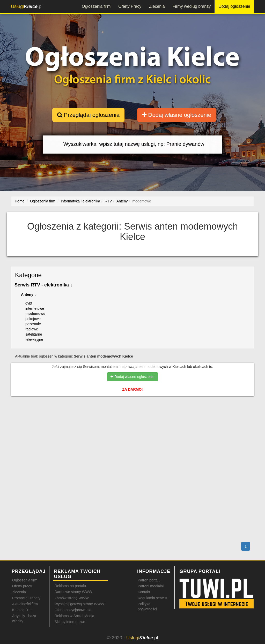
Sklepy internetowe (70, 622)
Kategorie (28, 275)
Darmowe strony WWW (73, 592)
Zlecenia (157, 6)
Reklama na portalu (70, 586)
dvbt (29, 303)
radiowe (32, 329)
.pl (27, 6)
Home (20, 201)
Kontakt (144, 592)
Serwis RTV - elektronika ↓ (43, 285)
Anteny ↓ (28, 294)
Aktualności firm (25, 604)
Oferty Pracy (130, 6)
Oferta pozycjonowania (73, 610)
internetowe (35, 308)
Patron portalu (149, 580)
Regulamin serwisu (153, 598)
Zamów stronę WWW (72, 598)
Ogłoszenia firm (96, 6)
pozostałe (33, 324)
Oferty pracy (22, 586)
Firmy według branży (192, 6)
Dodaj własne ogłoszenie (177, 115)
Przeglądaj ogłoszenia (88, 115)
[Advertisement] (132, 422)
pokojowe (33, 319)
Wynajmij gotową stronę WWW (79, 604)
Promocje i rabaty (26, 598)
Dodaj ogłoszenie (234, 6)
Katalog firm (22, 610)
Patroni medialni (151, 586)
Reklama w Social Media (74, 616)
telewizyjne (34, 339)
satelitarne (34, 334)
